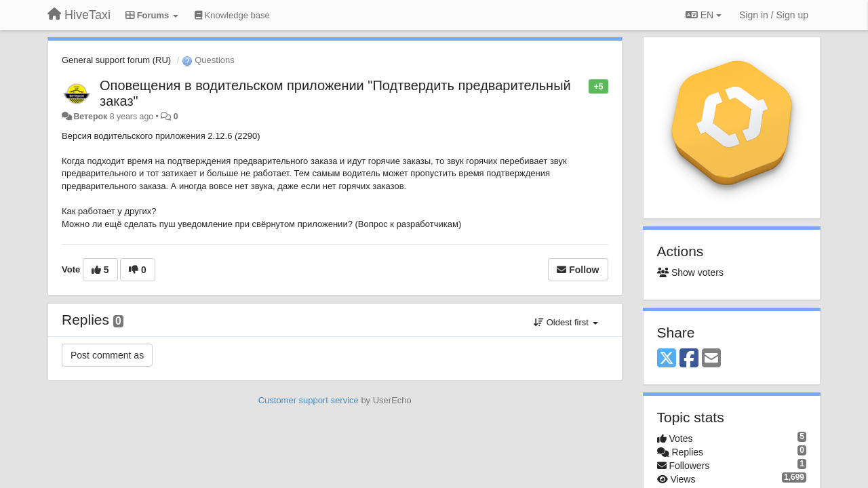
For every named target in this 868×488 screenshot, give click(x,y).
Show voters (690, 272)
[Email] (711, 359)
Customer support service (309, 400)
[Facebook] (689, 359)
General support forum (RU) (116, 60)
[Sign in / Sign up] (774, 15)
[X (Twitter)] (667, 359)
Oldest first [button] (566, 322)
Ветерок (90, 117)
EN (704, 15)
